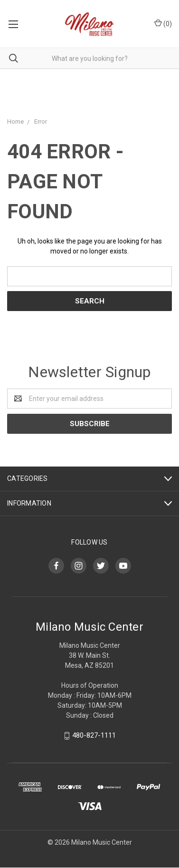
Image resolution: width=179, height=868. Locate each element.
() (163, 23)
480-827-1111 (94, 735)
